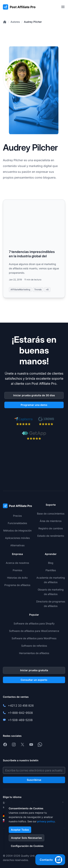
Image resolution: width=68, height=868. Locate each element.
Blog (51, 563)
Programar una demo (34, 405)
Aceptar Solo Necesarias (26, 838)
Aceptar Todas (20, 830)
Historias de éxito (17, 578)
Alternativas (17, 545)
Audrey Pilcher (33, 22)
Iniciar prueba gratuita (34, 670)
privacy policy (46, 821)
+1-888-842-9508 (20, 713)
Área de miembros (51, 521)
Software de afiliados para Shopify (34, 623)
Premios (17, 570)
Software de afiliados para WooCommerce (34, 631)
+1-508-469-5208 (20, 720)
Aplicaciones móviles (17, 538)
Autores (15, 22)
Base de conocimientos (51, 514)
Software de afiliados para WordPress (34, 638)
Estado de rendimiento (51, 536)
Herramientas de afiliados (34, 653)
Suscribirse (34, 780)
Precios (17, 516)
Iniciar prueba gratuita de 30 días (34, 395)
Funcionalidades (17, 523)
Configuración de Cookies (27, 846)
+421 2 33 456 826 (21, 706)
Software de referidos (34, 646)
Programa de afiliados (17, 585)
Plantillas (51, 570)
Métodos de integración (17, 530)
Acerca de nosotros (17, 563)
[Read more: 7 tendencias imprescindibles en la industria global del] (34, 249)
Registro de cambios (51, 528)
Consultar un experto (34, 680)
